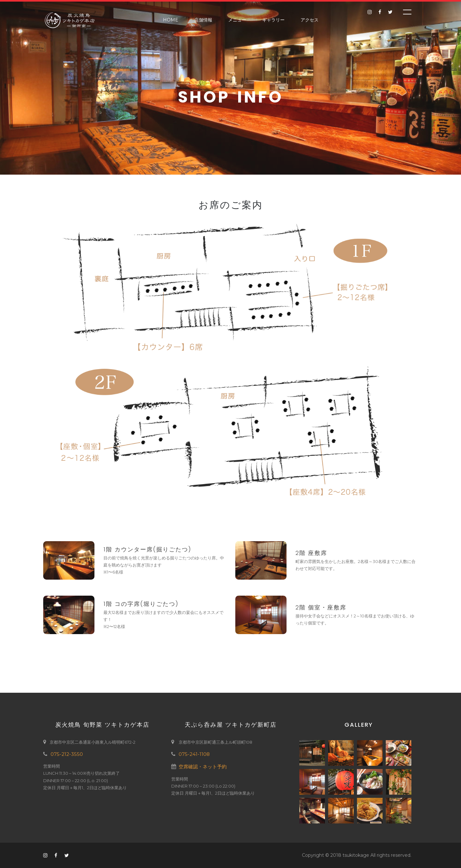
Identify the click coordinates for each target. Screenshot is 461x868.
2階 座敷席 (311, 553)
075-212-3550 (67, 754)
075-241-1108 (194, 754)
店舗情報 (203, 20)
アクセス (310, 20)
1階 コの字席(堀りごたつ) (141, 604)
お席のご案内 (231, 205)
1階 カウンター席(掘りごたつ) (147, 549)
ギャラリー (273, 20)
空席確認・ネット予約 (203, 767)
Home (171, 20)
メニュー (237, 20)
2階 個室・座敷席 (321, 607)
